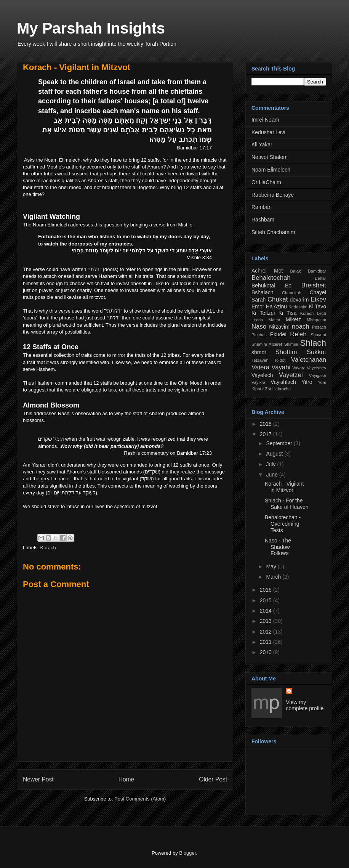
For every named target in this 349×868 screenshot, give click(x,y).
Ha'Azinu (277, 306)
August (275, 454)
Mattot (275, 320)
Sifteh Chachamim (273, 232)
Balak (296, 271)
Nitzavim (279, 327)
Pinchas (259, 335)
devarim (299, 300)
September (280, 443)
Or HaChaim (266, 182)
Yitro (307, 382)
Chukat (278, 299)
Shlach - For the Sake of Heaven (287, 504)
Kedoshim (298, 307)
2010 (267, 652)
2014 (267, 611)
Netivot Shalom (270, 157)
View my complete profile (305, 705)
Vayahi (281, 367)
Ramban (262, 207)
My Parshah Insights (91, 28)
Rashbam (263, 220)
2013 (267, 621)
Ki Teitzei (263, 313)
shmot (259, 352)
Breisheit (314, 285)
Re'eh (298, 334)
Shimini (291, 344)
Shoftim (286, 352)
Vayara (299, 368)
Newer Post (38, 779)
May (272, 566)
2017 (267, 434)
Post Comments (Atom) (140, 799)
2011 (267, 642)
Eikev (318, 299)
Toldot (280, 360)
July (271, 464)
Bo (288, 286)
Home (126, 779)
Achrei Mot (267, 271)
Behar (320, 278)
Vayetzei (291, 375)
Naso (259, 327)
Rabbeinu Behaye (273, 195)
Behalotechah (271, 278)
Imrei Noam (265, 120)
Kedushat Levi (268, 132)
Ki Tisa (288, 313)
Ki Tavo (317, 306)
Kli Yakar (262, 144)
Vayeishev (316, 368)
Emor (258, 306)
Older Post (213, 779)
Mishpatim (316, 320)
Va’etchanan (309, 360)
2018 (267, 424)
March (274, 577)
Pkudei (278, 334)
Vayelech (262, 375)
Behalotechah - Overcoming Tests (283, 524)
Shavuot (318, 335)
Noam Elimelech (271, 170)
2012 (267, 632)
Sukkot (316, 352)
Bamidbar (317, 271)
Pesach (319, 327)
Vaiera (260, 367)
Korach (48, 548)
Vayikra (258, 382)
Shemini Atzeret (267, 344)
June (272, 475)
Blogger (187, 853)
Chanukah (292, 293)
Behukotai (263, 286)
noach (301, 327)
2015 (267, 600)
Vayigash (318, 375)
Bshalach (263, 292)
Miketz (293, 319)
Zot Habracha (278, 389)
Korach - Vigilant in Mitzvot (77, 67)
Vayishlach (283, 382)
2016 (267, 590)
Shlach (313, 343)
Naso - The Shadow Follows (278, 547)
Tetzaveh (260, 360)
